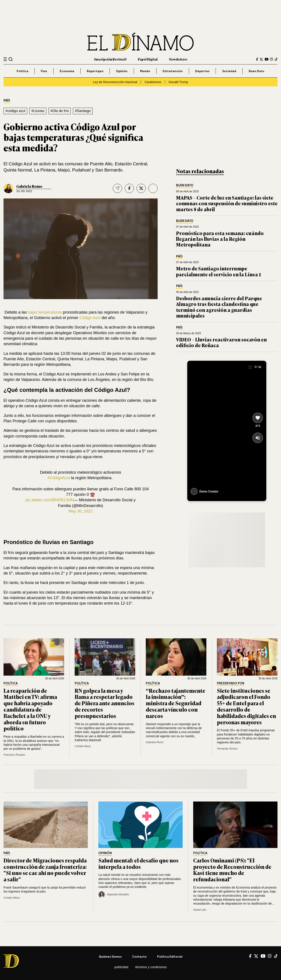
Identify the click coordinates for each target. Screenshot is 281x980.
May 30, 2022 (81, 511)
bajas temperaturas (45, 312)
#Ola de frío (60, 111)
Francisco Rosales (14, 755)
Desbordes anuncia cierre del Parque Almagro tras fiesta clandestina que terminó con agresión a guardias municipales (219, 307)
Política (23, 71)
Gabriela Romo (29, 186)
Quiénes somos (110, 956)
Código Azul (90, 318)
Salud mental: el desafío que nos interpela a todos (138, 863)
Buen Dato (257, 71)
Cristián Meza (83, 746)
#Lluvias (38, 111)
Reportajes (95, 71)
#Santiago (83, 111)
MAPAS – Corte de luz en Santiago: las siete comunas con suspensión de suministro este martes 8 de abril (227, 203)
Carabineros (153, 82)
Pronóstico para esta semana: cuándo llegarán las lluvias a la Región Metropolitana (220, 239)
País (44, 71)
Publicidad (121, 967)
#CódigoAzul (59, 478)
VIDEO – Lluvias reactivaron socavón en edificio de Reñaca (221, 342)
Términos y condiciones (151, 967)
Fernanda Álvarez (227, 749)
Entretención (173, 71)
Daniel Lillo (200, 910)
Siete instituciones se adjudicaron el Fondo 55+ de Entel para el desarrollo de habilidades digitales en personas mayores (246, 706)
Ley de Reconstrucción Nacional (115, 82)
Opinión (122, 71)
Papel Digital (148, 59)
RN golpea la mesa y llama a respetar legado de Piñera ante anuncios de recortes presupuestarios (104, 703)
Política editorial (170, 956)
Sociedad (229, 71)
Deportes (202, 71)
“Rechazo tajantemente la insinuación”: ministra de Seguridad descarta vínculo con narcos (176, 703)
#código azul (15, 111)
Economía (67, 71)
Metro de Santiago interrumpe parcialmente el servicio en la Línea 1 (219, 271)
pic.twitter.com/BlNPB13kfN (50, 500)
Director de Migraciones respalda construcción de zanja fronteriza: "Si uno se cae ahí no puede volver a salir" (45, 870)
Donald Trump (178, 82)
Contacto (139, 956)
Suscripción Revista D (110, 59)
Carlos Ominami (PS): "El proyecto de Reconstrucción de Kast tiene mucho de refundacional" (232, 870)
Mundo (145, 71)
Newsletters (178, 59)
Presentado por (231, 683)
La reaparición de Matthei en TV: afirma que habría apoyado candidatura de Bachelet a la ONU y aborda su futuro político (30, 709)
